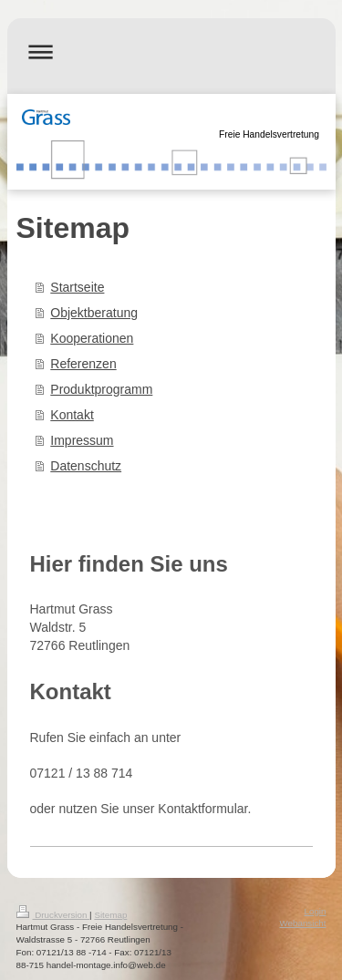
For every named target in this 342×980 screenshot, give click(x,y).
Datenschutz (86, 466)
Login (316, 911)
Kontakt (72, 415)
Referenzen (83, 364)
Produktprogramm (101, 389)
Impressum (82, 440)
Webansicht (302, 923)
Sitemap (110, 915)
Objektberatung (94, 313)
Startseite (77, 287)
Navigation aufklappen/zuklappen (171, 52)
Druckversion (53, 915)
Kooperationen (92, 338)
